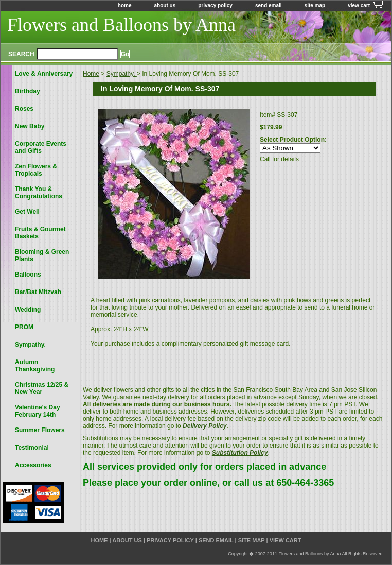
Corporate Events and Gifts (41, 147)
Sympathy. (122, 74)
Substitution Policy (240, 453)
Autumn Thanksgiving (35, 366)
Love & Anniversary (44, 74)
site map (315, 5)
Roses (24, 109)
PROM (24, 327)
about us (165, 5)
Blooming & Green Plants (42, 255)
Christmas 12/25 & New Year (42, 388)
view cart (359, 5)
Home (91, 74)
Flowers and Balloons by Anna (121, 25)
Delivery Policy (204, 426)
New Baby (30, 126)
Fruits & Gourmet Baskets (40, 233)
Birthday (28, 91)
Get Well (27, 212)
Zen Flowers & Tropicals (36, 170)
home (125, 5)
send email (269, 5)
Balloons (28, 275)
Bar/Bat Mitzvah (38, 292)
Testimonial (32, 448)
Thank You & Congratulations (39, 193)
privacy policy (215, 5)
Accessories (33, 465)
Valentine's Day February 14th (38, 411)
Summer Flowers (40, 430)
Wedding (28, 310)
